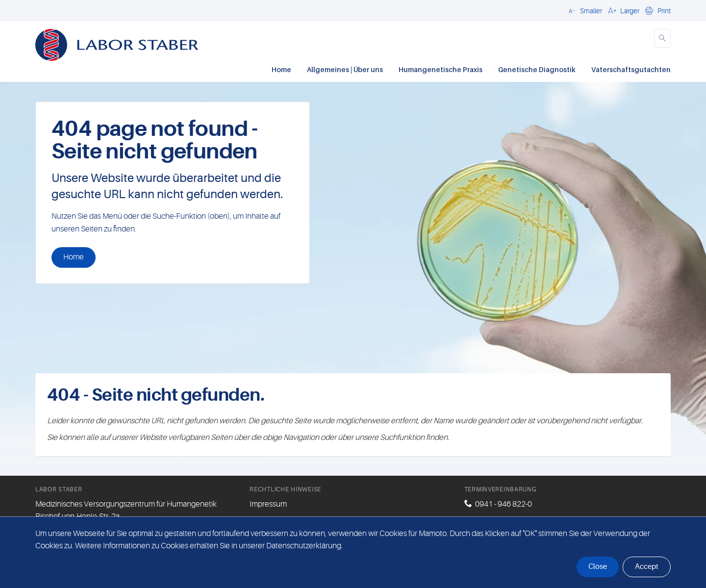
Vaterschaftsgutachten (631, 69)
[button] (584, 10)
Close (598, 567)
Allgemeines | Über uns (345, 69)
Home (281, 69)
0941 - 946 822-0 (504, 504)
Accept (647, 567)
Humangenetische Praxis (441, 69)
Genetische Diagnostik (537, 69)
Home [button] (74, 257)
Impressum (268, 504)
